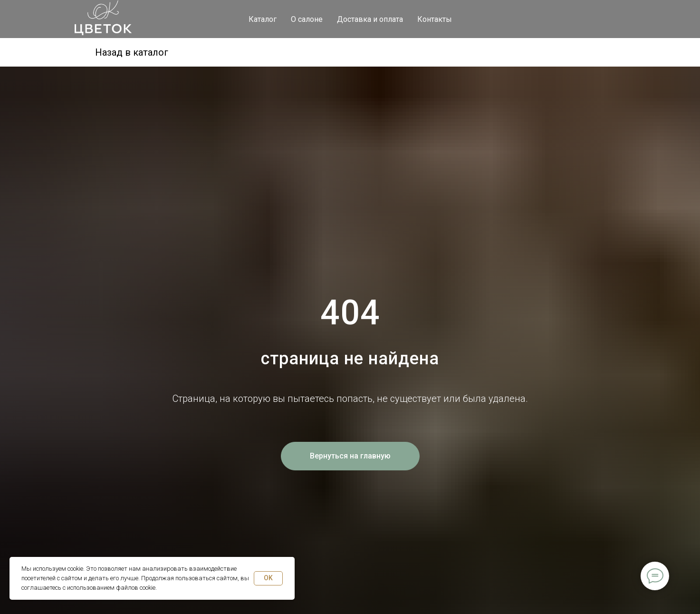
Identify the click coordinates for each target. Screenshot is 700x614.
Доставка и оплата (370, 19)
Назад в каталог (132, 52)
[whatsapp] (595, 19)
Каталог (263, 19)
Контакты (435, 19)
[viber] (616, 19)
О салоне (307, 19)
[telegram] (575, 19)
